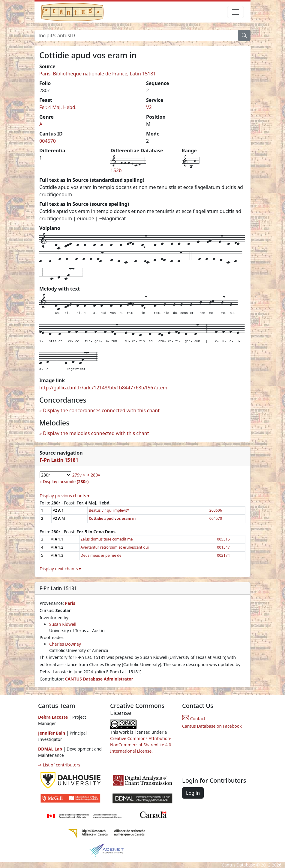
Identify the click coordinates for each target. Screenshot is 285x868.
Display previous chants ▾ (64, 496)
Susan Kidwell (63, 624)
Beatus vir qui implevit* (109, 510)
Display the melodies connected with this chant (96, 433)
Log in (193, 793)
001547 (223, 547)
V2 (149, 107)
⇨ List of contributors (59, 765)
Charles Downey (65, 644)
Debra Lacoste (53, 717)
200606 (216, 510)
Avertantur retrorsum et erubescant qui (115, 547)
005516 (223, 539)
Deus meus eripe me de (101, 555)
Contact (194, 719)
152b (116, 170)
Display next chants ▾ (60, 569)
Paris (70, 603)
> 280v (94, 475)
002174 (223, 555)
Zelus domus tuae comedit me (107, 539)
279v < (79, 475)
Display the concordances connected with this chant (101, 410)
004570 (48, 141)
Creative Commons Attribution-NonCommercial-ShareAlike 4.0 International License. (141, 745)
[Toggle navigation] (235, 12)
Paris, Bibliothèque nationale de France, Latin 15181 (98, 74)
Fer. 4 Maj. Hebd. (58, 107)
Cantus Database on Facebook (212, 726)
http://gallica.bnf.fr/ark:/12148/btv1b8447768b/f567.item (103, 388)
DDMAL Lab (50, 749)
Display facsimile (66, 481)
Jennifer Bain (52, 733)
